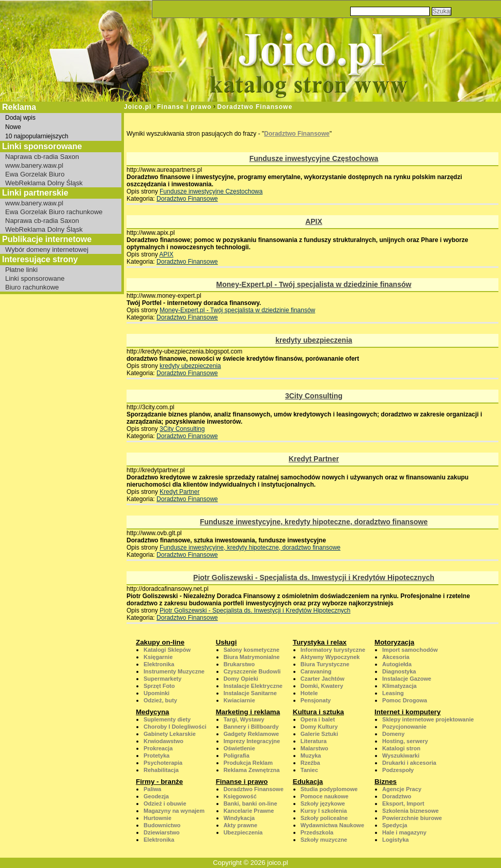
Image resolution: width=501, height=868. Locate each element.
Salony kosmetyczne (252, 650)
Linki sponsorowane (35, 278)
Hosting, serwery (405, 741)
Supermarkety (162, 679)
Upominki (156, 693)
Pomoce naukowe (325, 796)
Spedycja (395, 825)
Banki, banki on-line (251, 803)
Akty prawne (240, 825)
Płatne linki (21, 270)
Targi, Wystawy (244, 719)
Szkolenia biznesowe (410, 811)
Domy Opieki (241, 679)
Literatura (314, 741)
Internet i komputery (408, 712)
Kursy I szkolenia (324, 811)
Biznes (386, 782)
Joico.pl (138, 107)
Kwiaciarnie (239, 700)
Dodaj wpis (20, 118)
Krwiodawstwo (163, 741)
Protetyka (156, 756)
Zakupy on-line (160, 642)
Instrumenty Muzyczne (174, 671)
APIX (314, 221)
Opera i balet (318, 719)
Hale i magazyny (404, 832)
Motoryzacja (394, 642)
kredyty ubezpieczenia (314, 340)
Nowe (13, 127)
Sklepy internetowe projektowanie (428, 719)
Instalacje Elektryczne (253, 686)
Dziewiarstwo (162, 832)
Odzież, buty (160, 700)
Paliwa (152, 789)
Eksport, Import (403, 803)
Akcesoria (396, 657)
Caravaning (316, 671)
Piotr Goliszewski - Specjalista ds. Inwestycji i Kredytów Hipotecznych (314, 577)
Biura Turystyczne (325, 664)
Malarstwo (315, 748)
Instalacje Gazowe (407, 679)
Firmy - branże (159, 782)
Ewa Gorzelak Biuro (35, 174)
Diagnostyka (399, 671)
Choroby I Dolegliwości (175, 727)
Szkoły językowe (323, 803)
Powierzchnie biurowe (412, 818)
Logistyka (395, 840)
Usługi (226, 642)
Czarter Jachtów (323, 679)
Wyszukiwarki (401, 756)
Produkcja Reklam (248, 763)
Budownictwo (162, 825)
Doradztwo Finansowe (255, 107)
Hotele (309, 693)
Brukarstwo (239, 664)
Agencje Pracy (402, 789)
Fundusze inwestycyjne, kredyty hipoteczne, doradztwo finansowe (314, 522)
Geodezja (156, 796)
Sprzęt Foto (159, 686)
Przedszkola (317, 832)
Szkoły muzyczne (324, 840)
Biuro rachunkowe (32, 287)
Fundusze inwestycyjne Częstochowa (314, 158)
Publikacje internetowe (47, 239)
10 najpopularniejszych (37, 136)
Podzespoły (398, 770)
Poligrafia (237, 756)
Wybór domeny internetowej (47, 250)
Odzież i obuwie (165, 803)
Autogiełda (397, 664)
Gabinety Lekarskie (170, 734)
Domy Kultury (319, 727)
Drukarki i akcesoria (409, 763)
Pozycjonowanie (404, 727)
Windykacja (239, 818)
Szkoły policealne (324, 818)
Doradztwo (397, 796)
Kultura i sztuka (318, 712)
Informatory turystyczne (333, 650)
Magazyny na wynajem (174, 811)
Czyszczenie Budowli (252, 671)
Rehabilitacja (161, 770)
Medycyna (152, 712)
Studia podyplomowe (329, 789)
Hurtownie (158, 818)
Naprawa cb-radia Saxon (42, 157)
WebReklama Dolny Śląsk (44, 183)
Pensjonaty (316, 700)
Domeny (393, 734)
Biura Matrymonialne (252, 657)
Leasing (393, 693)
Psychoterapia (163, 763)
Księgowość (240, 796)
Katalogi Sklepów (167, 650)
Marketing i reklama (248, 712)
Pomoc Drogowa (405, 700)
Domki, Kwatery (322, 686)
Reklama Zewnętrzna (252, 770)
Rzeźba (310, 763)
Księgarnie (158, 657)
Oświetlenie (239, 748)
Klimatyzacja (400, 686)
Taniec (309, 770)
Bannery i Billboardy (251, 727)
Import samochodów (410, 650)
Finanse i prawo (184, 107)
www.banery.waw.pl (34, 165)
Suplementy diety (167, 719)
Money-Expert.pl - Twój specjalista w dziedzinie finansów (314, 284)
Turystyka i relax (320, 642)
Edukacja (308, 782)
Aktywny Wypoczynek (330, 657)
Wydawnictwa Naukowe (332, 825)
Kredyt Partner (314, 459)
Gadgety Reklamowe (252, 734)
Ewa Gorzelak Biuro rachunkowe (54, 212)
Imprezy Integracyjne (252, 741)
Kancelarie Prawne (249, 811)
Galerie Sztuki (319, 734)
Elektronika (159, 664)
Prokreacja (158, 748)
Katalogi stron (401, 748)
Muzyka (311, 756)
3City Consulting (314, 396)
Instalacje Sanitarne (250, 693)
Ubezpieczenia (243, 832)
